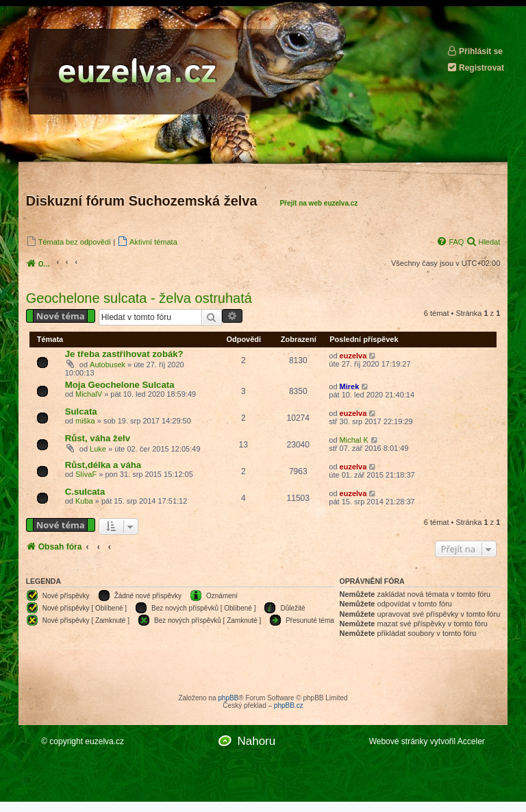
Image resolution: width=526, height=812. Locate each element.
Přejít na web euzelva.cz (318, 203)
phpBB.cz (289, 705)
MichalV (89, 394)
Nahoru (256, 741)
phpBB (228, 698)
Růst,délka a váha (103, 465)
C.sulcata (85, 492)
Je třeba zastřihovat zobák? (124, 354)
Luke (98, 449)
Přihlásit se (475, 51)
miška (85, 421)
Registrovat (475, 67)
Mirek (350, 386)
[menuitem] (68, 242)
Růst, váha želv (98, 438)
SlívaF (86, 474)
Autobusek (108, 365)
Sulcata (81, 411)
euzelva (353, 356)
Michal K (354, 440)
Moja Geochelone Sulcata (120, 385)
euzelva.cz (104, 741)
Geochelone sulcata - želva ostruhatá (139, 298)
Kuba (84, 501)
